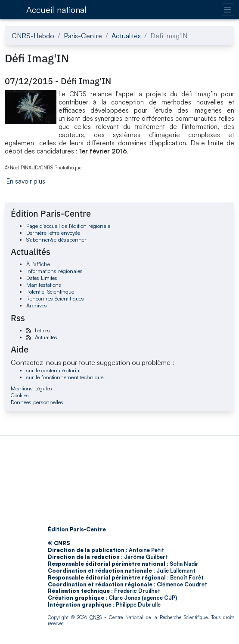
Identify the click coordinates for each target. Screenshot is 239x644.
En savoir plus (26, 181)
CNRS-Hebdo (33, 36)
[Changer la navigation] (228, 10)
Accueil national (56, 10)
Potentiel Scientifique (50, 291)
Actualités (126, 36)
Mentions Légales (31, 388)
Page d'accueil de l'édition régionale (68, 226)
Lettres (42, 330)
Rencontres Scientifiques (55, 298)
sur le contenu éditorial (53, 370)
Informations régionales (54, 271)
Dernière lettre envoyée (53, 233)
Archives (37, 305)
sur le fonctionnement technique (65, 377)
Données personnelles (37, 402)
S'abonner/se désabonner (56, 239)
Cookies (20, 395)
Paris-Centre (83, 36)
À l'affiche (38, 264)
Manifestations (44, 285)
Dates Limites (42, 278)
